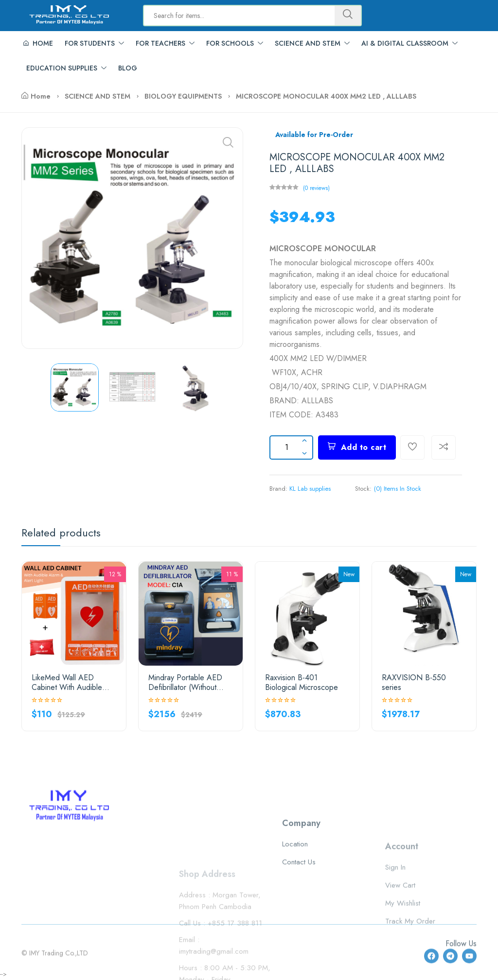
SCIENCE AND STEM (312, 43)
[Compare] (444, 447)
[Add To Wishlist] (412, 447)
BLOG (128, 68)
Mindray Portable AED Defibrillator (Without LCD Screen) (185, 682)
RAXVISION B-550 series (414, 682)
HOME (38, 43)
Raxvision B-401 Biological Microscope (302, 682)
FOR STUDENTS (94, 43)
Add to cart (357, 447)
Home (36, 96)
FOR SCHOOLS (235, 43)
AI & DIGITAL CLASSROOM (409, 43)
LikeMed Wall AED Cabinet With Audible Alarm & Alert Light (67, 682)
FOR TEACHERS (165, 43)
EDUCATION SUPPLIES (66, 68)
